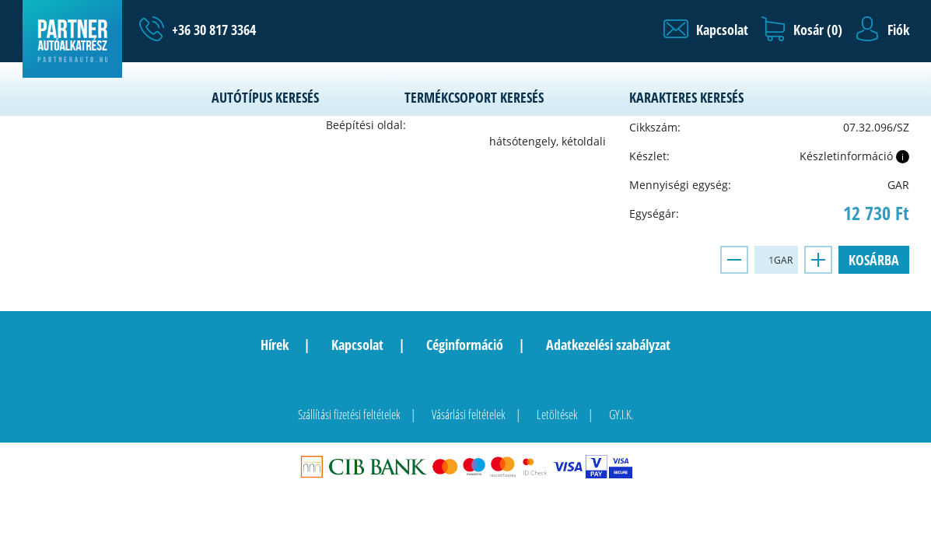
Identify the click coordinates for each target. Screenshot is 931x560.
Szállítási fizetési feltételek (349, 415)
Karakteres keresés (686, 97)
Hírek (275, 345)
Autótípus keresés (265, 97)
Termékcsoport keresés (474, 97)
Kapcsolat (357, 345)
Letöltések (557, 415)
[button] (706, 30)
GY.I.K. (621, 415)
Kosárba (874, 260)
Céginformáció (465, 345)
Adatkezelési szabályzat (608, 345)
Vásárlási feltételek (469, 415)
